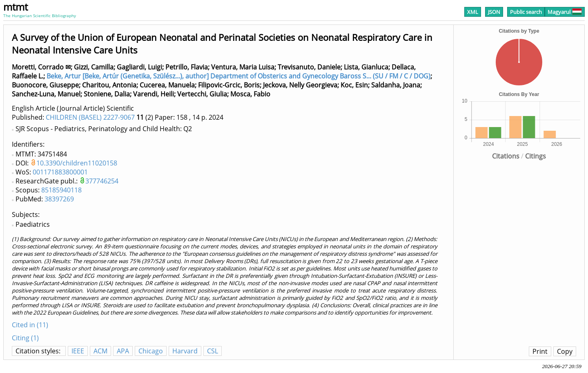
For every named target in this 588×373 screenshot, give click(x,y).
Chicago (151, 351)
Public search (526, 12)
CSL (213, 351)
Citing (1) (25, 338)
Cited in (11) (30, 325)
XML (473, 12)
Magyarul (565, 12)
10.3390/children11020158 (77, 163)
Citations (506, 156)
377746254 (102, 181)
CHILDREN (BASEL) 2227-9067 (90, 117)
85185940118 (61, 190)
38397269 (59, 199)
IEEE (78, 351)
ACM (100, 351)
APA (123, 351)
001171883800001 (60, 172)
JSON (494, 12)
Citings (536, 156)
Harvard (185, 351)
